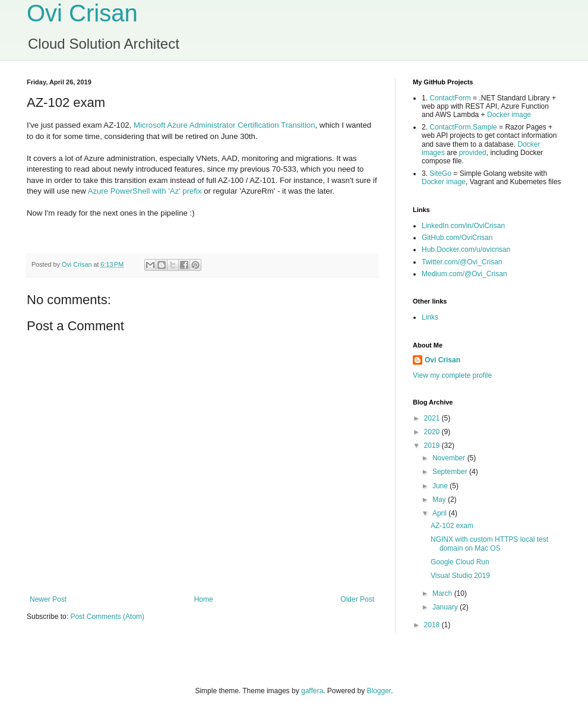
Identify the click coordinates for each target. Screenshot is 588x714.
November (450, 458)
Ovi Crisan (82, 13)
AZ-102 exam (452, 526)
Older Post (357, 599)
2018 (433, 625)
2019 (433, 446)
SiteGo (440, 173)
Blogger (379, 691)
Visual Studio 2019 (460, 576)
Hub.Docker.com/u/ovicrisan (466, 249)
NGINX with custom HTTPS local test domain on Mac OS (489, 544)
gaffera (312, 691)
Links (430, 317)
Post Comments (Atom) (107, 617)
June (441, 486)
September (451, 472)
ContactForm (450, 98)
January (446, 607)
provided (473, 153)
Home (204, 599)
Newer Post (48, 599)
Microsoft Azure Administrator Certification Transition (225, 125)
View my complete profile (452, 375)
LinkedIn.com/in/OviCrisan (463, 226)
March (443, 593)
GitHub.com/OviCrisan (457, 238)
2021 (433, 418)
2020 (433, 432)
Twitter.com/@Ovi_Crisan (462, 262)
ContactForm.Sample (463, 127)
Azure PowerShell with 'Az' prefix (145, 191)
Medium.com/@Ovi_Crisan (464, 274)
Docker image (509, 115)
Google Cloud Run (460, 562)
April (440, 513)
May (440, 500)
